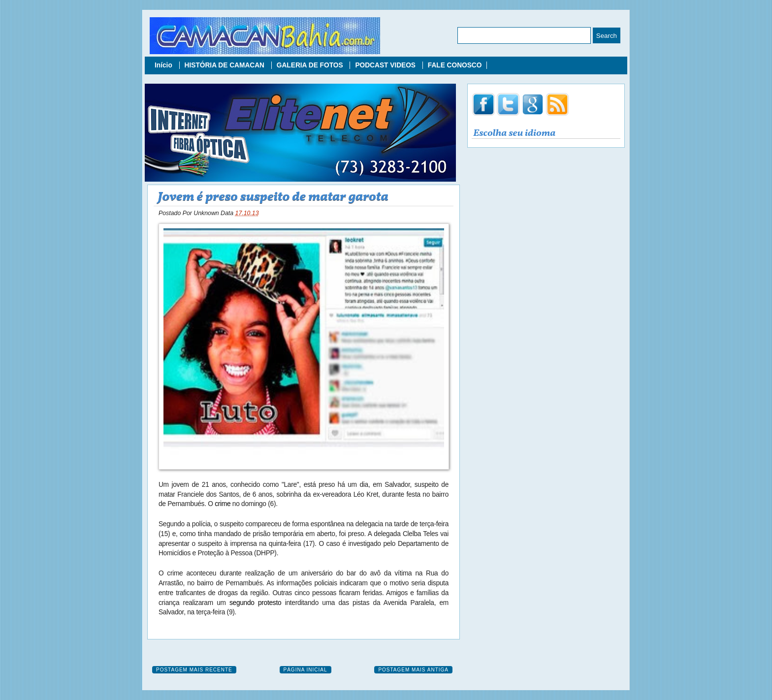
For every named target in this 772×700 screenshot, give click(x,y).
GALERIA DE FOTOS (311, 65)
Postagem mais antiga (413, 670)
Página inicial (306, 670)
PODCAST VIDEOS (386, 65)
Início (164, 65)
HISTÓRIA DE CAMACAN (225, 65)
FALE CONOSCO (455, 65)
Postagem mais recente (194, 670)
